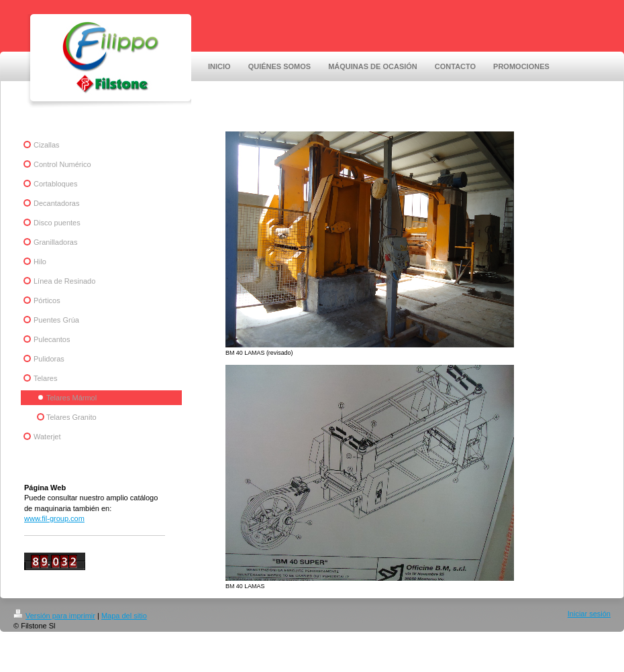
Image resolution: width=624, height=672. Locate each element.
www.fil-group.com (54, 518)
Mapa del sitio (124, 616)
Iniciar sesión (589, 614)
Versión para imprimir (54, 616)
